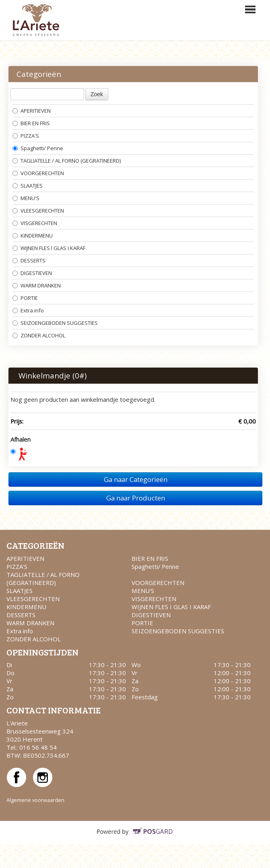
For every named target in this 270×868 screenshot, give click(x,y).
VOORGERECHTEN (38, 173)
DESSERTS (29, 260)
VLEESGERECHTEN (38, 211)
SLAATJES (28, 186)
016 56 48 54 (38, 747)
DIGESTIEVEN (33, 273)
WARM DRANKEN (37, 285)
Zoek (97, 94)
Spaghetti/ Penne (38, 148)
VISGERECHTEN (35, 223)
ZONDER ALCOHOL (39, 335)
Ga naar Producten (136, 498)
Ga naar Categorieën (136, 479)
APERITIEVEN (32, 111)
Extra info (28, 310)
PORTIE (25, 298)
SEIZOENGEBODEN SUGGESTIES (55, 323)
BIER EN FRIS (31, 123)
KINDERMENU (33, 236)
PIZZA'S (26, 136)
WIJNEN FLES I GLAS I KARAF (49, 248)
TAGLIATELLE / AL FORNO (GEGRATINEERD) (67, 161)
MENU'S (26, 198)
